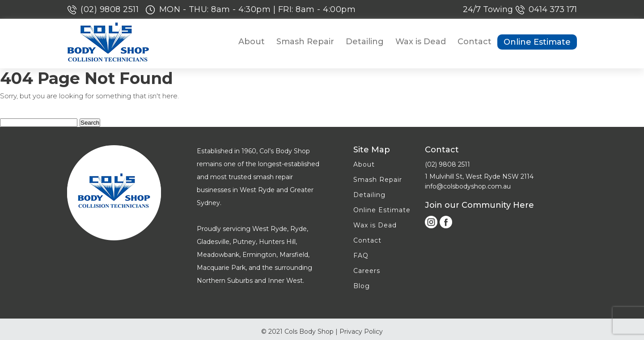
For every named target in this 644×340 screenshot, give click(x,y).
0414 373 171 (553, 9)
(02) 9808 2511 (111, 9)
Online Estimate (537, 42)
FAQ (361, 256)
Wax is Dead (421, 42)
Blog (362, 286)
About (252, 42)
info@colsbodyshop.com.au (468, 186)
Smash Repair (305, 42)
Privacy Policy (361, 332)
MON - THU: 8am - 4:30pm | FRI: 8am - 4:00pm (258, 9)
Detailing (365, 42)
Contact (475, 42)
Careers (367, 271)
